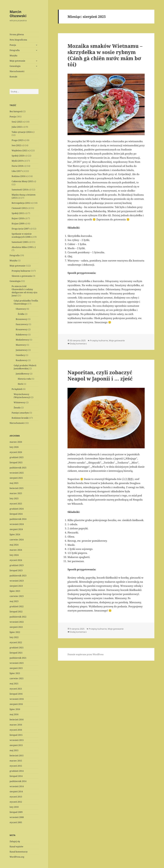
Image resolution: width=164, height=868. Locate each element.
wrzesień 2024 (17, 524)
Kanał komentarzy (19, 852)
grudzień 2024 (17, 509)
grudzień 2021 (17, 648)
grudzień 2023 (17, 565)
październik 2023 (18, 576)
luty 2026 (14, 447)
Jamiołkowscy (22, 374)
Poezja (13, 45)
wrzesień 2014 (17, 786)
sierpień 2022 (16, 627)
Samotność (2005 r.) (21, 242)
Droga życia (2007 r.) (22, 229)
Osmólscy (20, 355)
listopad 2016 (16, 694)
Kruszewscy (22, 329)
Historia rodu (24, 379)
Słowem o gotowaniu (22, 276)
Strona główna (17, 34)
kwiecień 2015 (17, 756)
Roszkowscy (22, 360)
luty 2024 (14, 555)
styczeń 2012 (16, 802)
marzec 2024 (16, 550)
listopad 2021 (16, 653)
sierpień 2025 (16, 478)
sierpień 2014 (16, 792)
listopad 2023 (16, 570)
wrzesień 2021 (17, 663)
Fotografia (15, 50)
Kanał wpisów (16, 847)
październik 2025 (18, 468)
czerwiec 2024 (17, 540)
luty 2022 (14, 637)
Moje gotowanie (17, 61)
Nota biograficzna (18, 40)
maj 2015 (14, 750)
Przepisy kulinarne (21, 271)
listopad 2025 (16, 462)
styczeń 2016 (16, 730)
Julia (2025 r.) (18, 127)
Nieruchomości (17, 71)
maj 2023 (14, 601)
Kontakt (13, 77)
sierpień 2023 (16, 586)
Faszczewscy (22, 324)
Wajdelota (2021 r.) (21, 151)
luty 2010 (14, 807)
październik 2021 (18, 658)
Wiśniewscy (20, 402)
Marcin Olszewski (18, 14)
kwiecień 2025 (17, 488)
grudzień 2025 (17, 457)
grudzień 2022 (17, 606)
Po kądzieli (17, 389)
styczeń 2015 (16, 766)
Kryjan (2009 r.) (19, 224)
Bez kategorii (16, 111)
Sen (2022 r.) (18, 145)
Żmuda (17, 408)
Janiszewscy (22, 350)
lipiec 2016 (15, 709)
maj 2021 (14, 684)
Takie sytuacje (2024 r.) (23, 132)
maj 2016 (14, 714)
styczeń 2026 (16, 452)
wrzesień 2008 (17, 817)
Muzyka (13, 56)
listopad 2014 (16, 776)
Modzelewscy (22, 340)
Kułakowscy (22, 335)
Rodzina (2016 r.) (20, 176)
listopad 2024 (16, 514)
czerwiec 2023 (17, 596)
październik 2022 (18, 617)
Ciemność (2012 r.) (21, 208)
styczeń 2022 (16, 642)
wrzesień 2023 (17, 581)
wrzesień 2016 (17, 699)
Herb (20, 384)
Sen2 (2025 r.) (18, 122)
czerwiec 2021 (17, 678)
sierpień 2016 (16, 704)
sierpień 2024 (16, 529)
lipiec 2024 (15, 534)
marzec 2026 (16, 442)
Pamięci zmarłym (20, 413)
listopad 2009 (16, 812)
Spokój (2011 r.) (19, 213)
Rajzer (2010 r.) (19, 218)
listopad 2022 (16, 612)
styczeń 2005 (16, 822)
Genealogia (15, 66)
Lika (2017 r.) (18, 171)
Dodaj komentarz (78, 344)
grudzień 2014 (17, 771)
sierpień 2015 (16, 745)
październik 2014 (18, 781)
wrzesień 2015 (17, 740)
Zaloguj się (15, 841)
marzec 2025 (16, 493)
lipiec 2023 (15, 591)
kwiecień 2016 (17, 720)
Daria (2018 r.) (19, 166)
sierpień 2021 (16, 668)
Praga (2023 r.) (19, 140)
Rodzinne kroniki (20, 418)
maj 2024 (14, 545)
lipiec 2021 (15, 673)
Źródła (21, 314)
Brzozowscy (22, 319)
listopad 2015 (16, 735)
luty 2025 (14, 498)
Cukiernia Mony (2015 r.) (24, 181)
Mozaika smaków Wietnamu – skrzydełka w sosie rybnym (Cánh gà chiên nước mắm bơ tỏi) (105, 55)
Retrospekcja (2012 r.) (22, 203)
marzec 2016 (16, 725)
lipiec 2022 (15, 632)
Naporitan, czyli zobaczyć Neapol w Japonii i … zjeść (100, 375)
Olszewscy (21, 309)
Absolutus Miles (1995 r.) (24, 247)
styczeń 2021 (16, 689)
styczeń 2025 (16, 504)
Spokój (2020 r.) (19, 156)
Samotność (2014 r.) (21, 190)
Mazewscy (21, 345)
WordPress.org (17, 857)
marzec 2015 (16, 761)
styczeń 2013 (16, 797)
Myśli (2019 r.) (19, 161)
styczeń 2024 (16, 560)
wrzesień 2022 (17, 622)
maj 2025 (14, 483)
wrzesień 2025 (17, 473)
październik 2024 (18, 519)
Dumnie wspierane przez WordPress (86, 654)
